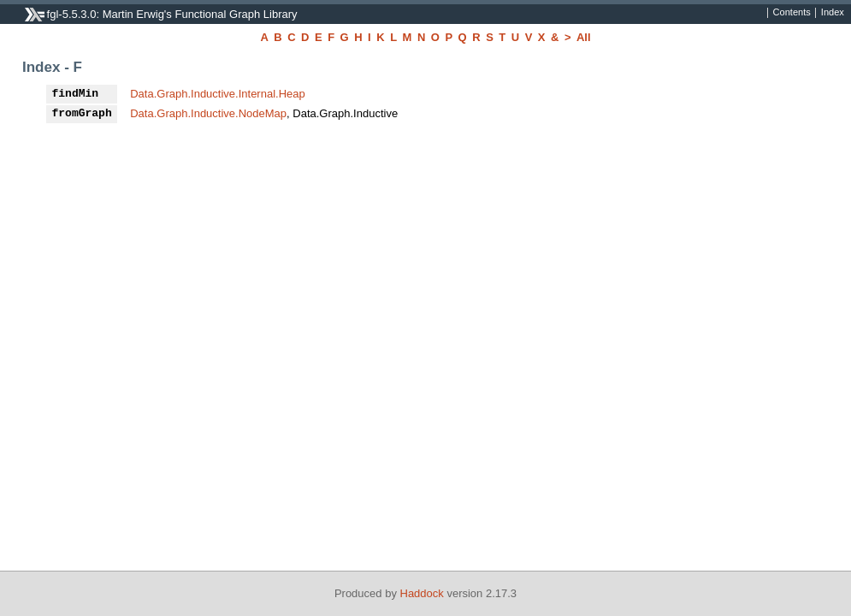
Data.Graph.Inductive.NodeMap (208, 113)
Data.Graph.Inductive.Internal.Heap (218, 94)
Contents (792, 13)
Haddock (422, 593)
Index (833, 13)
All (584, 37)
